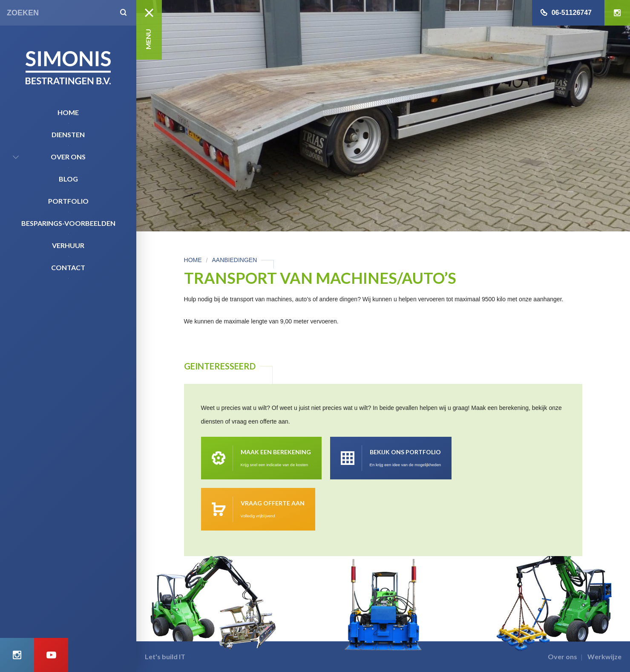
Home (68, 112)
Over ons (68, 157)
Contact (68, 267)
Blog (68, 179)
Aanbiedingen (234, 260)
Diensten (68, 134)
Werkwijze (604, 656)
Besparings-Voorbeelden (68, 223)
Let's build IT (165, 656)
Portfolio (68, 201)
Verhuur (68, 245)
